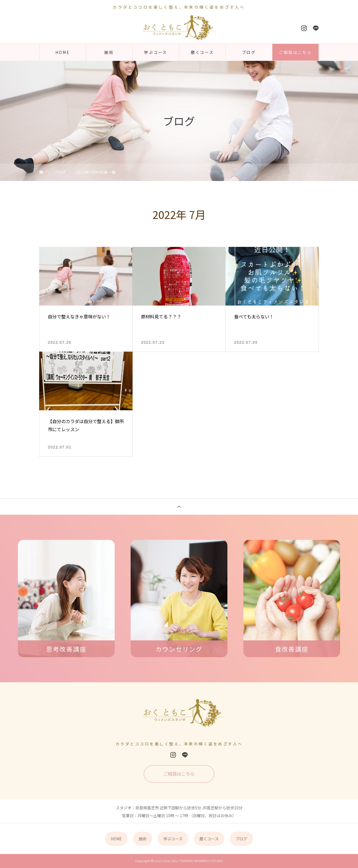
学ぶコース (156, 52)
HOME (63, 52)
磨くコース (202, 52)
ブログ (249, 52)
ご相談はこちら (295, 52)
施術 (109, 52)
